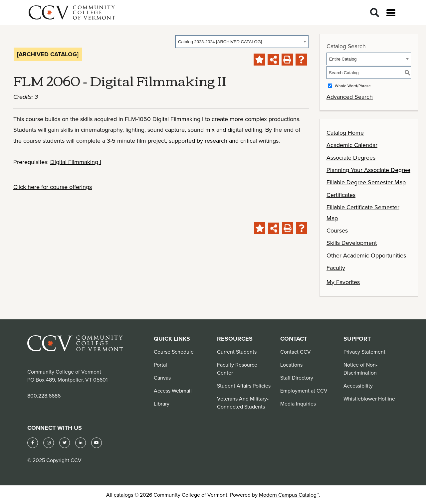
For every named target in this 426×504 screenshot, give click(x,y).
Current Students (237, 352)
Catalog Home (345, 133)
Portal (160, 365)
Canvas (162, 378)
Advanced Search (350, 97)
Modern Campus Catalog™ (289, 495)
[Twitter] (65, 443)
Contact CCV (296, 352)
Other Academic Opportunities (366, 255)
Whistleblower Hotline (369, 399)
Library (162, 404)
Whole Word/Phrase (353, 86)
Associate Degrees (351, 158)
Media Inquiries (298, 404)
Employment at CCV (304, 391)
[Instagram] (49, 443)
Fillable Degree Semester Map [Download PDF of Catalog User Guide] (366, 182)
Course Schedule (174, 352)
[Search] (375, 13)
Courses (337, 230)
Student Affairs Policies (244, 386)
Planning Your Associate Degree (368, 170)
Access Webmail (173, 391)
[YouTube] (97, 443)
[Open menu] (391, 13)
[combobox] (242, 42)
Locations (291, 365)
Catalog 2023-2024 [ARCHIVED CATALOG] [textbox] (220, 42)
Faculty (336, 268)
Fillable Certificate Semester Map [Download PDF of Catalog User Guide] (363, 212)
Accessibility (358, 386)
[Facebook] (33, 443)
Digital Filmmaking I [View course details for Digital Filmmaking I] (76, 162)
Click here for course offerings (53, 187)
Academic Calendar (352, 145)
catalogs (123, 495)
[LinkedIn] (81, 443)
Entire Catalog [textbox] (343, 59)
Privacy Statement (364, 352)
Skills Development (352, 243)
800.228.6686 (44, 396)
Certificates (341, 195)
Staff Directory (297, 378)
